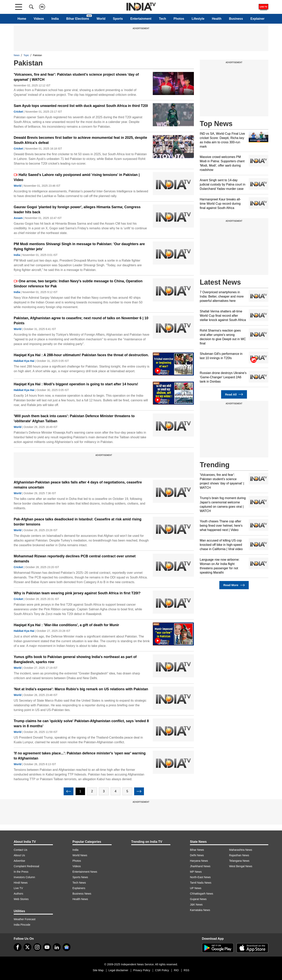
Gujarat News (198, 899)
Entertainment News (85, 872)
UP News (196, 888)
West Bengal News (241, 866)
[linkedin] (57, 947)
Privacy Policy (142, 970)
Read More (234, 585)
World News (80, 855)
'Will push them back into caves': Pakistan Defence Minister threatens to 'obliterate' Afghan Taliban (74, 419)
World (101, 19)
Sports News (80, 877)
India (55, 19)
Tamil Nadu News (201, 883)
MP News (196, 872)
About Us (19, 855)
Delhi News (197, 855)
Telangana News (239, 861)
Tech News (79, 883)
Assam (18, 218)
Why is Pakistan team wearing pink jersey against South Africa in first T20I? (77, 593)
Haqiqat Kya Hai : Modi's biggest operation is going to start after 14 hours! (76, 384)
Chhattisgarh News (202, 894)
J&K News (196, 905)
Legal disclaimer (118, 970)
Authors (18, 894)
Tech (163, 19)
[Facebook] (18, 947)
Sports (118, 19)
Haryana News (199, 861)
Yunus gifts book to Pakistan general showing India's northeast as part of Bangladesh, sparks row (75, 659)
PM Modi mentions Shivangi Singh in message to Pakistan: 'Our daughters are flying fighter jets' (79, 247)
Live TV (18, 888)
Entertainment (141, 19)
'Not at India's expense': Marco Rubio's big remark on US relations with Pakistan (81, 689)
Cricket (18, 112)
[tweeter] (27, 947)
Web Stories (21, 899)
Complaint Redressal (26, 866)
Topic (26, 55)
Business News (82, 894)
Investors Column (24, 877)
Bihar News (197, 850)
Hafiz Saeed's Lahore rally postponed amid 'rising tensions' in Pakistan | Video (77, 177)
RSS (187, 970)
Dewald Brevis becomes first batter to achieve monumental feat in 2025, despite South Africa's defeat (80, 140)
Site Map (98, 970)
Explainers (79, 888)
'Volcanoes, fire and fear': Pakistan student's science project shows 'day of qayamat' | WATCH (76, 77)
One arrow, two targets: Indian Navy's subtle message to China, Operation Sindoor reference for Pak (78, 284)
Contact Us (20, 850)
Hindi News (21, 883)
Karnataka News (200, 910)
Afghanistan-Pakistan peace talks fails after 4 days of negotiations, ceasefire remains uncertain (78, 485)
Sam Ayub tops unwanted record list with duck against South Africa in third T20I (81, 106)
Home (22, 19)
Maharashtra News (241, 850)
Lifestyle (198, 19)
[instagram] (37, 947)
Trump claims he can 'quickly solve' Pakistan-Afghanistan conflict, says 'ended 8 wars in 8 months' (81, 724)
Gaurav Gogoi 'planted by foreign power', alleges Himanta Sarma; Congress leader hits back (77, 210)
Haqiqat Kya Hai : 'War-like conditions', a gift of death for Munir (66, 625)
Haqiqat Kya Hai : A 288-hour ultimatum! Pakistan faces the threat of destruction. (81, 355)
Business (236, 19)
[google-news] (67, 947)
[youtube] (47, 947)
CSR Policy (162, 970)
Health (217, 19)
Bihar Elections (78, 19)
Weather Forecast (25, 919)
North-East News (200, 877)
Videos (39, 19)
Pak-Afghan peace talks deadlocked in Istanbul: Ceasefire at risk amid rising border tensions (78, 522)
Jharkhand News (200, 866)
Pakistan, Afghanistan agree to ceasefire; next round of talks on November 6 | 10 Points (81, 321)
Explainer (258, 19)
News (17, 55)
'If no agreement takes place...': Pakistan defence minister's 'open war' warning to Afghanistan (80, 756)
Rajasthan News (239, 855)
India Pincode (22, 925)
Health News (80, 899)
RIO (176, 970)
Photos (179, 19)
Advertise (19, 861)
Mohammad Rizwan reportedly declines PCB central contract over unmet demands (75, 559)
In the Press (21, 872)
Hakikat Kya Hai (24, 361)
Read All (234, 394)
